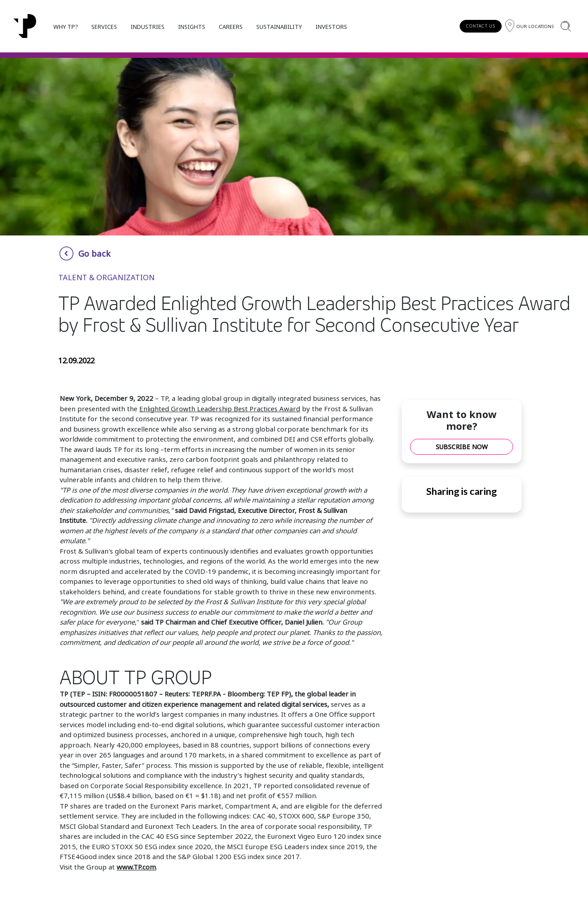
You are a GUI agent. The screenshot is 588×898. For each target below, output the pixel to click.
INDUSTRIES (148, 27)
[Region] (529, 26)
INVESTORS (331, 27)
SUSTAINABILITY (279, 27)
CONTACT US (481, 26)
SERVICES (104, 27)
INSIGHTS (192, 27)
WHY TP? (66, 27)
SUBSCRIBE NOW (462, 447)
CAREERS (231, 27)
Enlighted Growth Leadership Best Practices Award (220, 409)
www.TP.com (136, 867)
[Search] (566, 26)
